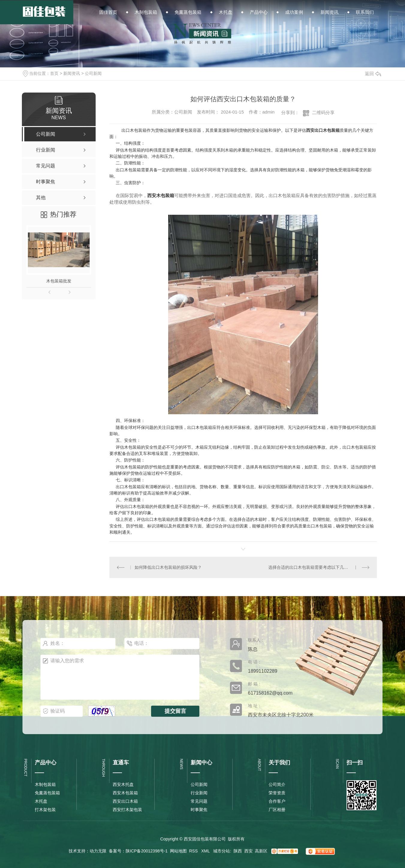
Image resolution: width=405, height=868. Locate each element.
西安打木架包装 (127, 810)
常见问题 (199, 801)
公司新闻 (93, 73)
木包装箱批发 (59, 281)
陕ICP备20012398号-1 (147, 851)
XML (206, 851)
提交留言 (175, 711)
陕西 (238, 851)
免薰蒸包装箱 (47, 793)
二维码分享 (323, 112)
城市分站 (222, 851)
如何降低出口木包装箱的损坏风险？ (168, 567)
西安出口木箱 (125, 801)
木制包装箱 (45, 784)
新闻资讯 (72, 73)
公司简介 (277, 784)
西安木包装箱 (161, 195)
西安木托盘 (123, 784)
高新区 (261, 851)
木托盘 (41, 801)
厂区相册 (277, 810)
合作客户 (277, 801)
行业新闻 (199, 793)
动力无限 (98, 851)
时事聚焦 (199, 810)
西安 (249, 851)
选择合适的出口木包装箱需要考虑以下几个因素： (314, 567)
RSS (194, 851)
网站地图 (178, 851)
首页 (54, 73)
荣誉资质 (277, 793)
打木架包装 (45, 810)
